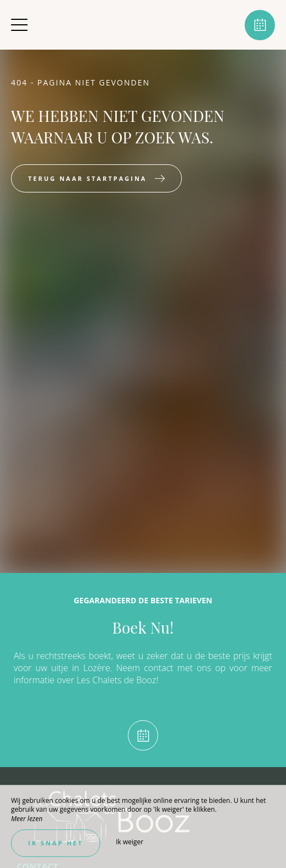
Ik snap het (56, 843)
